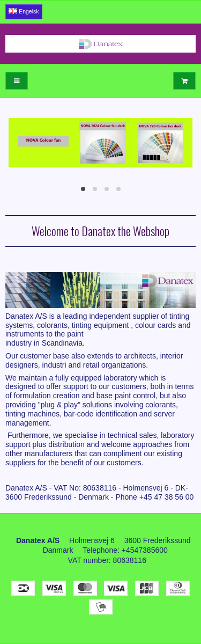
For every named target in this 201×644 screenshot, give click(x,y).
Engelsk (24, 11)
